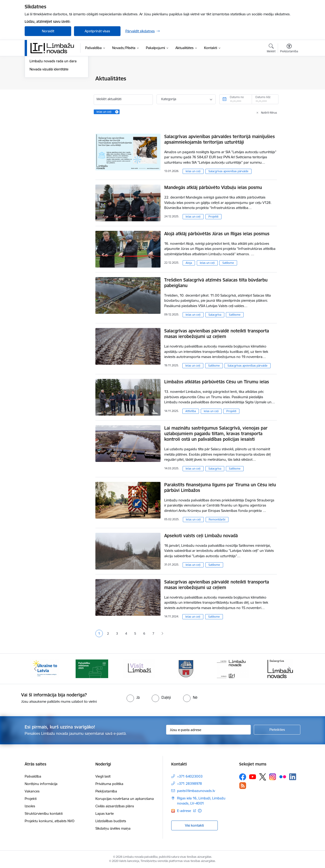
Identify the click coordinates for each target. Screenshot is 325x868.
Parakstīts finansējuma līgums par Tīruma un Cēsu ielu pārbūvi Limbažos (220, 487)
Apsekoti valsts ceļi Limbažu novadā (201, 536)
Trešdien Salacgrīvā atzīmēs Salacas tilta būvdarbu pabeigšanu (216, 283)
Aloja (189, 263)
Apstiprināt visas (97, 31)
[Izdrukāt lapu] (289, 77)
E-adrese (184, 811)
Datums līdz (263, 97)
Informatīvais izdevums (48, 103)
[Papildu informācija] (200, 811)
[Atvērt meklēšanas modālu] (271, 49)
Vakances (32, 791)
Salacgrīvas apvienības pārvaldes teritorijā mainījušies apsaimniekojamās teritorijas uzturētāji (219, 139)
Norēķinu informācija (41, 784)
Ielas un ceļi (193, 171)
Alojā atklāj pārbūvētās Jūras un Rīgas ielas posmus (217, 234)
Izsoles (30, 806)
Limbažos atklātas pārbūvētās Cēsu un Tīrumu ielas (217, 382)
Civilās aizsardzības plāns (115, 806)
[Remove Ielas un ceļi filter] (117, 112)
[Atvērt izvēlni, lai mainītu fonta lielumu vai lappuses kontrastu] (289, 49)
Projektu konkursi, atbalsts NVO (50, 821)
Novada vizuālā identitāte (49, 119)
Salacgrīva (215, 315)
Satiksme (228, 263)
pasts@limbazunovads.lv (196, 791)
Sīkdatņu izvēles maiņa (113, 828)
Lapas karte (105, 813)
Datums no (237, 97)
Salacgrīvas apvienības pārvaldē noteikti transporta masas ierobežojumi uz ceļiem (217, 334)
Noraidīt (48, 31)
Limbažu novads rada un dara (53, 111)
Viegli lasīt (103, 776)
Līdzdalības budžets (111, 821)
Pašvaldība (33, 776)
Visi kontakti (194, 825)
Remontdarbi (217, 519)
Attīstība (191, 411)
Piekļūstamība (106, 791)
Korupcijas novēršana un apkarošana (125, 799)
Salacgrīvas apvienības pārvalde (228, 171)
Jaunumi (36, 79)
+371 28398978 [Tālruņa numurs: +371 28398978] (189, 784)
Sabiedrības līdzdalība (46, 95)
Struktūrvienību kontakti (44, 813)
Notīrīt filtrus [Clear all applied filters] (269, 113)
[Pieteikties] (277, 730)
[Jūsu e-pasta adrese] (209, 730)
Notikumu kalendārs (45, 87)
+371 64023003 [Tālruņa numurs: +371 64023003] (190, 776)
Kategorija (169, 99)
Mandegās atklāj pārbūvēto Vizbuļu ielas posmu (213, 187)
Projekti (213, 217)
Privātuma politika (109, 784)
